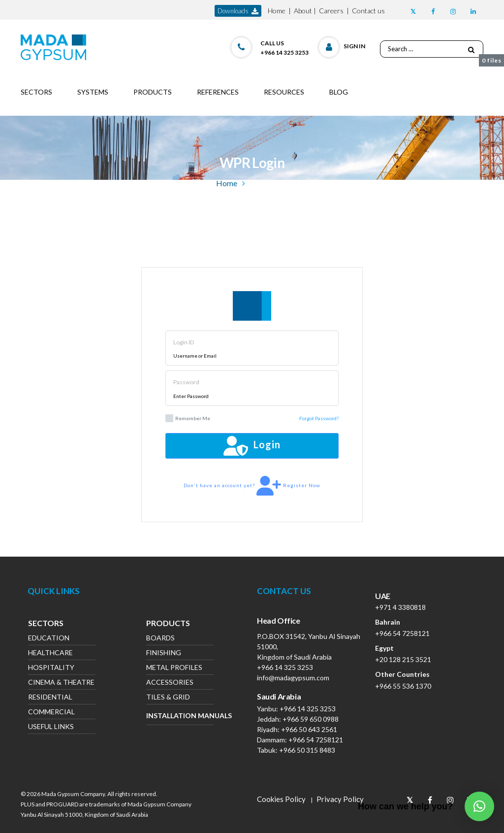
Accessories (170, 683)
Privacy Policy (340, 799)
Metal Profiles (174, 668)
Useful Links (51, 727)
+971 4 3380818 (400, 607)
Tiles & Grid (168, 698)
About (303, 11)
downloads (238, 11)
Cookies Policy (281, 799)
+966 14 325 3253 (285, 667)
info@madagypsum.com (293, 678)
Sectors (46, 624)
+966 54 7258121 (316, 740)
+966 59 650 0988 (311, 719)
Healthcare (50, 653)
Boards (160, 639)
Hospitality (51, 668)
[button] (342, 45)
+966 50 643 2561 (309, 729)
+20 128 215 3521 (403, 659)
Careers (331, 11)
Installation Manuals (180, 716)
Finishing (164, 653)
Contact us (368, 11)
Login (252, 446)
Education (49, 639)
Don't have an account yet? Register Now (252, 486)
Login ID (184, 342)
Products (168, 624)
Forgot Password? (319, 418)
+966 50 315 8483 (307, 750)
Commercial (51, 713)
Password (186, 382)
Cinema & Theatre (61, 683)
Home (277, 11)
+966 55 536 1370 (403, 686)
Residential (50, 698)
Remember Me (188, 418)
